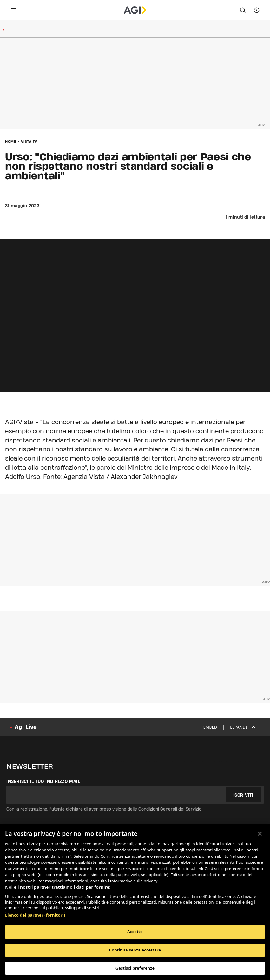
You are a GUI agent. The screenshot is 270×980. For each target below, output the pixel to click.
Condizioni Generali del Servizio (170, 809)
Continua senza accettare (135, 950)
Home (11, 141)
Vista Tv (29, 141)
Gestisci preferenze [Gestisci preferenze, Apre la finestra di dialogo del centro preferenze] (135, 968)
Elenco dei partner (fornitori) (35, 915)
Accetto (135, 932)
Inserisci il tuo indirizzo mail (43, 781)
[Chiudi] (260, 834)
